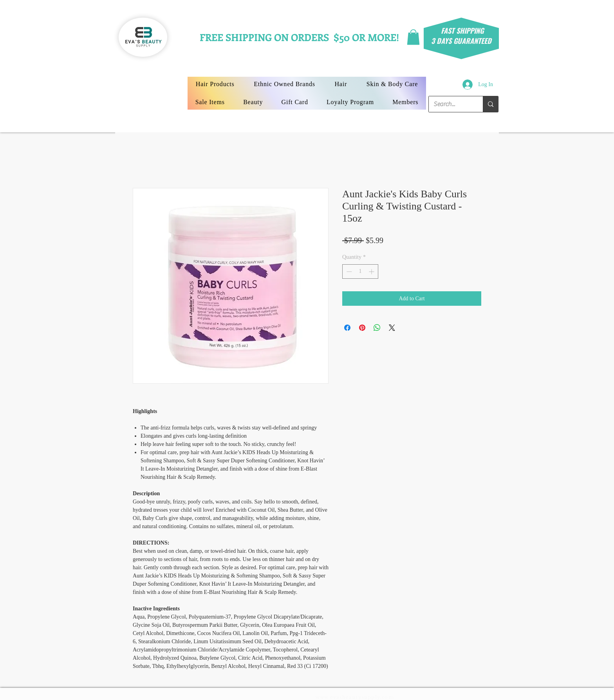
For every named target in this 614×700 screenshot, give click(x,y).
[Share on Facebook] (347, 328)
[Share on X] (392, 328)
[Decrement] (348, 272)
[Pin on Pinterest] (362, 328)
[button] (413, 37)
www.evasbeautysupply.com (355, 697)
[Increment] (372, 272)
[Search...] (450, 104)
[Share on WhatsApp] (377, 328)
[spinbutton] (360, 272)
